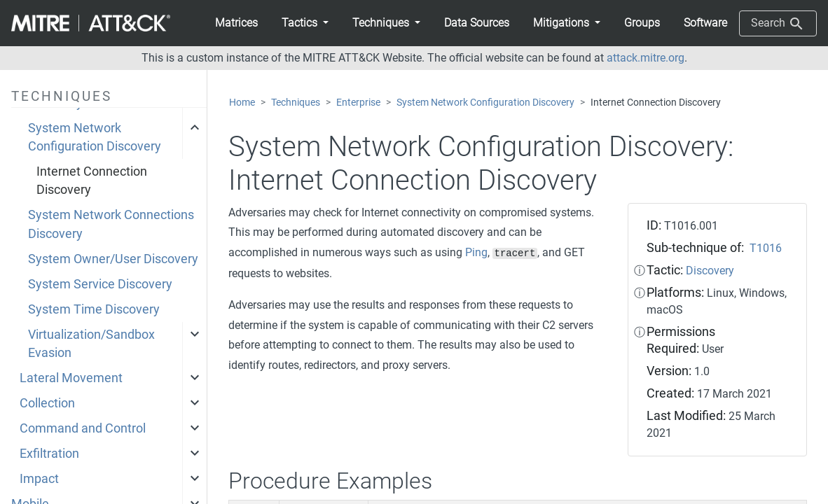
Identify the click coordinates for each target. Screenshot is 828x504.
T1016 (766, 248)
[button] (305, 23)
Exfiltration (49, 454)
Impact (39, 479)
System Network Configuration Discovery (95, 137)
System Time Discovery (94, 309)
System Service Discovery (100, 284)
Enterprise (358, 103)
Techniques (296, 103)
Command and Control (83, 428)
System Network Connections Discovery (111, 224)
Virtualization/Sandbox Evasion (91, 344)
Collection (47, 403)
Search (778, 24)
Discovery (710, 271)
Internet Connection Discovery (92, 181)
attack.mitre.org (646, 58)
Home (242, 103)
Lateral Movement (71, 378)
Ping (476, 252)
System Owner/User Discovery (113, 259)
